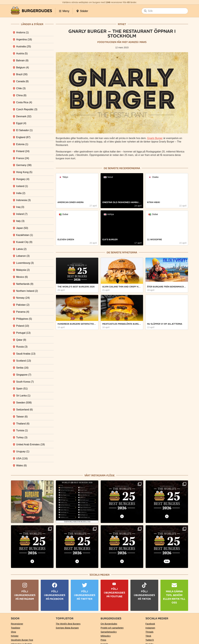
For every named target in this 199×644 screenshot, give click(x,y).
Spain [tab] (22, 389)
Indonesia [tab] (23, 200)
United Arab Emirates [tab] (30, 444)
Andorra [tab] (22, 32)
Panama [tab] (23, 312)
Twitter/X (150, 640)
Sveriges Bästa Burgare (67, 628)
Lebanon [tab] (23, 256)
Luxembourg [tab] (25, 263)
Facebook (150, 624)
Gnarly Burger (155, 138)
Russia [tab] (22, 347)
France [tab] (23, 158)
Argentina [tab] (24, 39)
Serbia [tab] (22, 368)
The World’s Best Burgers (68, 624)
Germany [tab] (24, 165)
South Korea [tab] (25, 382)
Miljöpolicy (106, 636)
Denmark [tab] (24, 116)
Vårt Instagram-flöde (99, 475)
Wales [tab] (21, 465)
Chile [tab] (21, 88)
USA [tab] (22, 458)
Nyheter (15, 636)
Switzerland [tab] (24, 410)
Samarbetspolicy (109, 632)
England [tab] (23, 137)
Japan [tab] (22, 228)
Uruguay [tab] (23, 451)
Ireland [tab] (22, 214)
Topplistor (16, 628)
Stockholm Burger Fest (22, 640)
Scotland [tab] (24, 361)
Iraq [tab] (20, 207)
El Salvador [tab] (24, 130)
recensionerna (130, 168)
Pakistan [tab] (23, 305)
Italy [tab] (20, 221)
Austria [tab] (22, 53)
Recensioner (17, 624)
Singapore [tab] (24, 375)
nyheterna (130, 252)
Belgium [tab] (23, 67)
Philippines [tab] (24, 319)
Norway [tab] (23, 298)
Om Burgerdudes (109, 624)
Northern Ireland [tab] (27, 291)
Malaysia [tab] (23, 270)
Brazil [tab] (22, 74)
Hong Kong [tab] (24, 172)
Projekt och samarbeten (112, 628)
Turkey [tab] (22, 437)
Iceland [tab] (22, 186)
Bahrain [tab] (22, 60)
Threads (149, 632)
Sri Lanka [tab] (23, 396)
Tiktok (148, 636)
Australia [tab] (24, 46)
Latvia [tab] (21, 249)
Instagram (150, 628)
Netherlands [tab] (25, 284)
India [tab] (21, 193)
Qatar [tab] (21, 340)
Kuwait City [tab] (24, 242)
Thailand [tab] (23, 424)
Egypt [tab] (21, 123)
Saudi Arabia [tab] (26, 354)
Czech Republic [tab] (27, 109)
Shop (13, 632)
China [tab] (21, 95)
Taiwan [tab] (22, 417)
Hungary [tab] (23, 179)
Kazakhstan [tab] (25, 235)
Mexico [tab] (22, 277)
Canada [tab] (22, 81)
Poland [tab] (23, 326)
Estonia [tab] (22, 144)
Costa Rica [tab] (24, 102)
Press (103, 640)
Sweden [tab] (24, 403)
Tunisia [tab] (22, 430)
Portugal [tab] (23, 333)
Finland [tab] (23, 151)
